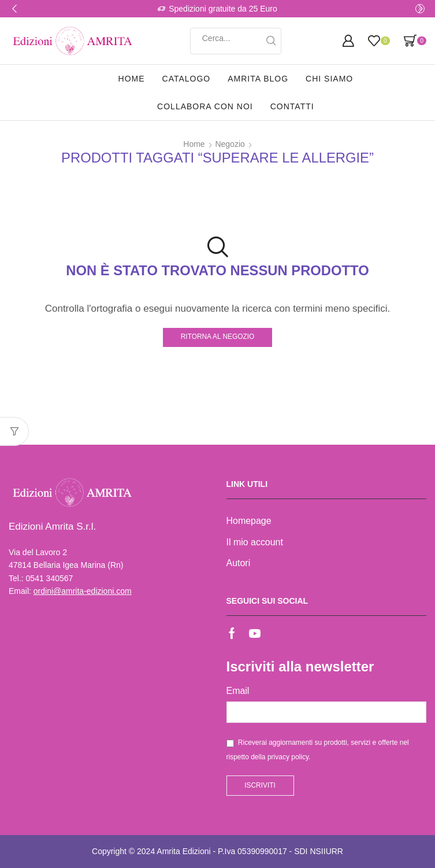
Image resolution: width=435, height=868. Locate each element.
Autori (239, 563)
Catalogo (187, 79)
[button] (14, 9)
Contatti (292, 106)
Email (238, 691)
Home (132, 79)
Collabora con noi (205, 106)
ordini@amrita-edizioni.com (83, 591)
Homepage (249, 521)
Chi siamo (329, 79)
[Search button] (271, 41)
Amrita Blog (258, 79)
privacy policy (288, 757)
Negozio (230, 144)
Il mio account (255, 542)
